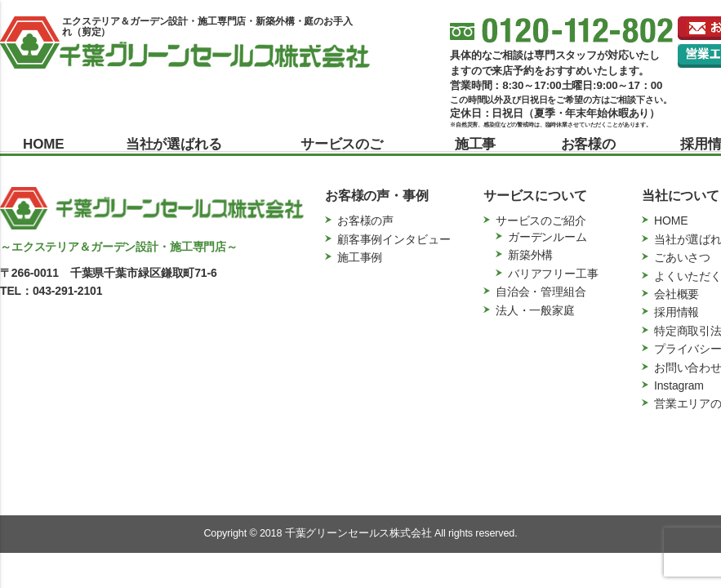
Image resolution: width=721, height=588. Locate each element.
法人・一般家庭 (535, 310)
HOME (42, 144)
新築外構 (530, 255)
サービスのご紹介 (342, 154)
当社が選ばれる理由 (174, 154)
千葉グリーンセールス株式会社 (358, 533)
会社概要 (676, 294)
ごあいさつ (682, 257)
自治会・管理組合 (541, 292)
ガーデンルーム (547, 237)
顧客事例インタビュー (394, 239)
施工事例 (476, 154)
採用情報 (676, 312)
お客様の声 (588, 154)
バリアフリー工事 (553, 274)
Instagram (679, 385)
